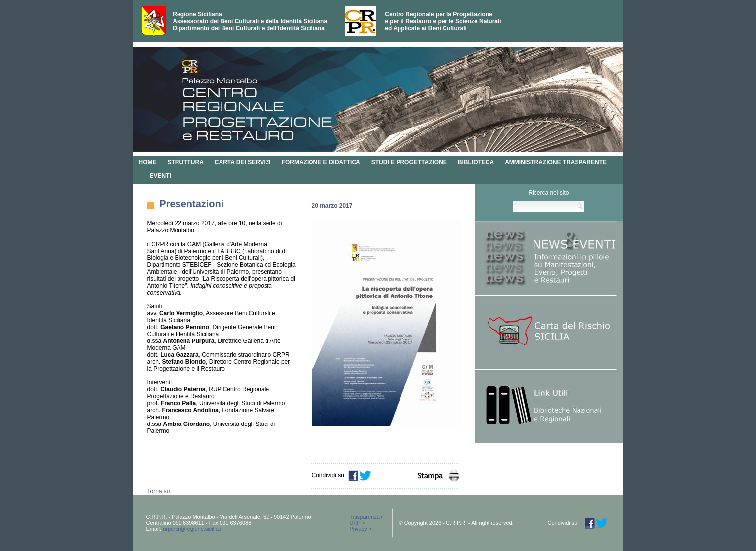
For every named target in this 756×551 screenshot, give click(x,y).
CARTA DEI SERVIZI (243, 162)
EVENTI (160, 176)
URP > (358, 523)
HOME (148, 162)
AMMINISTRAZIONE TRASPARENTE (556, 162)
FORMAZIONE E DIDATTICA (321, 162)
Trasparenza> (366, 517)
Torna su (159, 491)
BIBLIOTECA (476, 162)
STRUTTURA (186, 162)
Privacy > (361, 529)
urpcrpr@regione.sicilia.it (193, 529)
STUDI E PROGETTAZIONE (409, 162)
